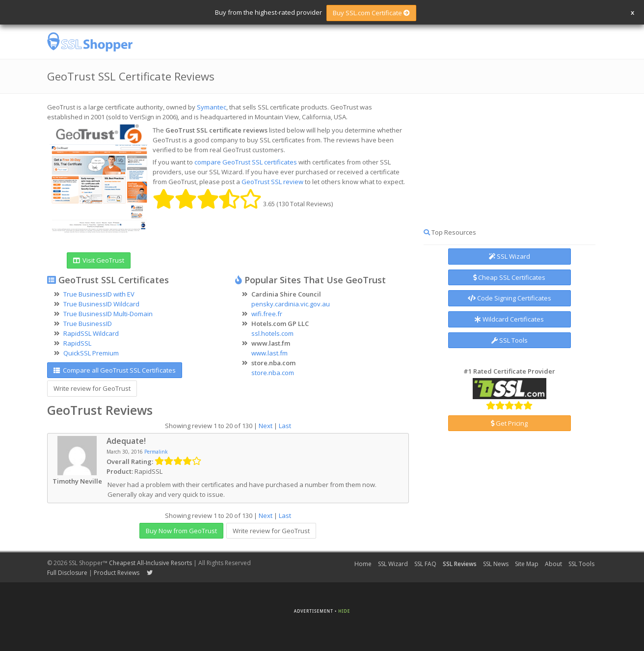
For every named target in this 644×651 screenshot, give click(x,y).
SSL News (496, 564)
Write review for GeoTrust (92, 388)
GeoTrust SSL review (272, 182)
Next (266, 426)
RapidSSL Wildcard (91, 333)
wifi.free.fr (267, 314)
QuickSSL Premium (91, 353)
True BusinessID (88, 324)
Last (285, 426)
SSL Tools (510, 340)
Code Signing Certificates (510, 298)
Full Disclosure (67, 573)
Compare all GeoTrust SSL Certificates (115, 370)
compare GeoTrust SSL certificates (246, 162)
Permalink (156, 452)
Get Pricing (509, 423)
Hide (344, 611)
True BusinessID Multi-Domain (108, 314)
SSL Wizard (510, 256)
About (553, 564)
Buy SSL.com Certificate (371, 13)
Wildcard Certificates (509, 319)
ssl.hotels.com (272, 333)
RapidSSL (77, 343)
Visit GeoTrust (99, 260)
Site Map (527, 564)
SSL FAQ (425, 564)
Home (363, 564)
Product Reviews (117, 573)
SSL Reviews (460, 564)
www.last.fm (269, 353)
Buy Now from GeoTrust (181, 531)
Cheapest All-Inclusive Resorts (150, 563)
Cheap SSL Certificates (509, 277)
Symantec (212, 107)
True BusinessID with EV (99, 294)
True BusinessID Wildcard (101, 304)
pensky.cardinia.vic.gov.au (291, 304)
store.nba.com (273, 373)
